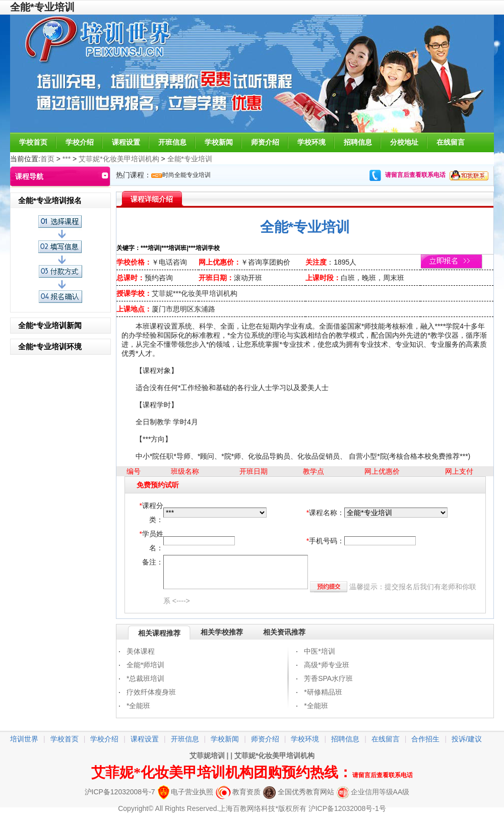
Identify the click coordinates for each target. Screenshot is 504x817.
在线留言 (451, 142)
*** (67, 159)
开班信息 (172, 142)
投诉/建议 (467, 739)
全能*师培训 (145, 665)
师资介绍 (265, 142)
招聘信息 (358, 142)
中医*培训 (319, 651)
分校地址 (404, 142)
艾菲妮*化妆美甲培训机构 (119, 159)
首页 (47, 159)
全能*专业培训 (190, 159)
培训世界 (24, 739)
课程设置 (126, 142)
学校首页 (33, 142)
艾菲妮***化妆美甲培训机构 (195, 293)
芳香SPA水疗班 (328, 678)
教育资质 (238, 792)
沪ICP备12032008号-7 (120, 792)
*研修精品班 (323, 692)
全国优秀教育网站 (299, 792)
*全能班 (138, 706)
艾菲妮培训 (207, 756)
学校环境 (311, 142)
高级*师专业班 (326, 665)
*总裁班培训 (145, 678)
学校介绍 (80, 142)
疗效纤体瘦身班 (151, 692)
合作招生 (425, 739)
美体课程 (141, 651)
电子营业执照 (185, 792)
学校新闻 (219, 142)
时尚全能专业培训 (186, 175)
